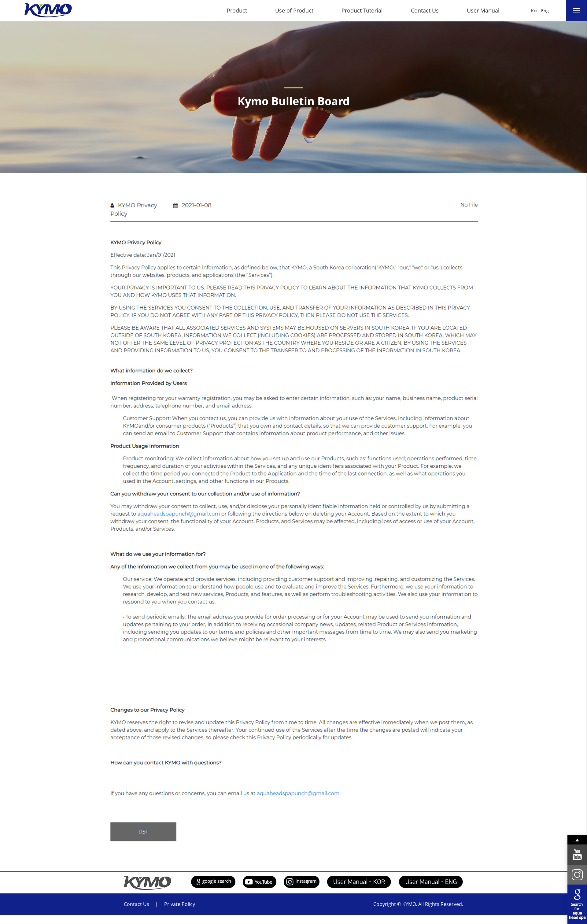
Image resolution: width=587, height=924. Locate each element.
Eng (545, 11)
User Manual (483, 10)
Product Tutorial (362, 10)
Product (237, 10)
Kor (535, 11)
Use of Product (294, 10)
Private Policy (180, 904)
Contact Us (425, 10)
